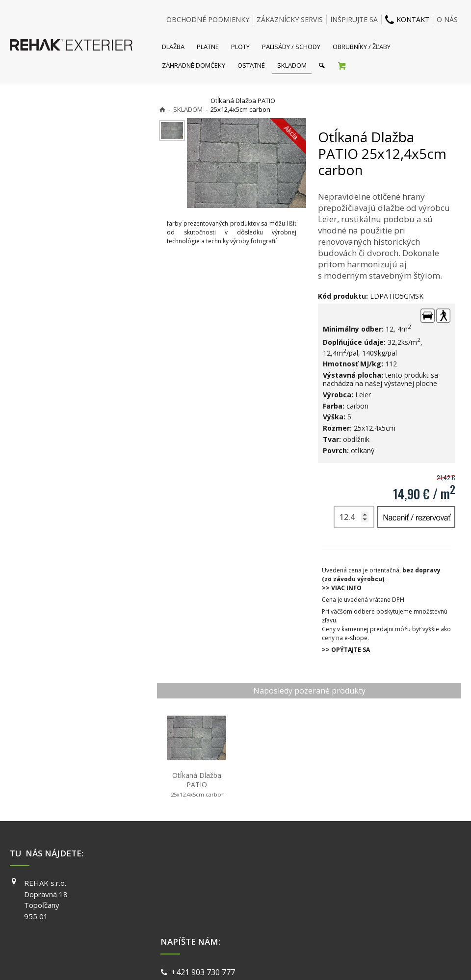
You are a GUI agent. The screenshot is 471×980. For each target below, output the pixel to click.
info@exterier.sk (203, 896)
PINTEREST (349, 925)
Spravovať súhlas (387, 960)
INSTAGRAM (350, 897)
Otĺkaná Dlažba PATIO (197, 785)
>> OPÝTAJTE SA (346, 650)
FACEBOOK (349, 883)
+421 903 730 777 (205, 884)
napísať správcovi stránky (209, 960)
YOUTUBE (347, 911)
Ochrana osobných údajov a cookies (304, 960)
